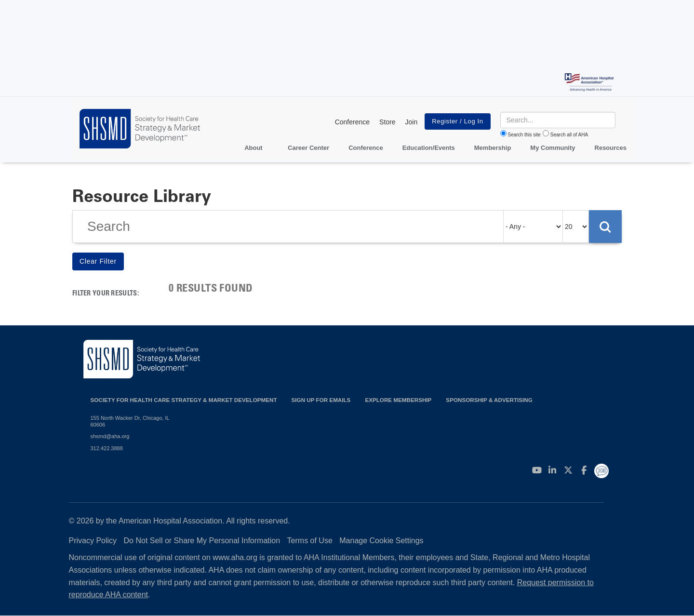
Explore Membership (398, 400)
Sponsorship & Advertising (489, 400)
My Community (553, 148)
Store (387, 122)
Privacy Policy (93, 541)
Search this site (524, 135)
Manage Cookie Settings (381, 541)
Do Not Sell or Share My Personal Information (202, 541)
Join (412, 122)
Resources (611, 148)
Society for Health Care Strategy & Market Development (184, 400)
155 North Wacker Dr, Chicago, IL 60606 (130, 421)
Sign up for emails (321, 400)
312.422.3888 (107, 448)
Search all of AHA (569, 135)
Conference (352, 122)
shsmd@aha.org (110, 436)
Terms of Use (310, 541)
